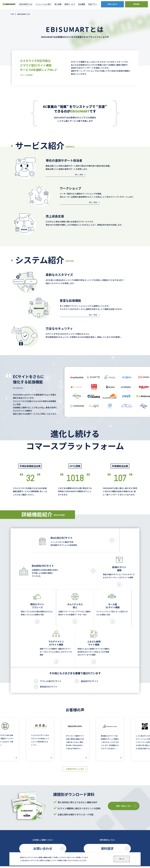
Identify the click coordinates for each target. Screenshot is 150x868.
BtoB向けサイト (47, 832)
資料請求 (107, 787)
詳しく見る (79, 174)
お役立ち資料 (108, 831)
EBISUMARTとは (47, 819)
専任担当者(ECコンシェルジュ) (83, 844)
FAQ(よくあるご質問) (80, 841)
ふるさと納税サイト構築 (50, 850)
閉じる (122, 859)
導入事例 (75, 819)
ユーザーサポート (78, 837)
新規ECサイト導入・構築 (50, 835)
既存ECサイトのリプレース (51, 838)
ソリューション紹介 (48, 825)
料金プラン (107, 825)
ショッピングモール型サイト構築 (53, 844)
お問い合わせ (43, 787)
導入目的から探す (78, 826)
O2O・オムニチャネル (49, 841)
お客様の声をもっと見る (75, 707)
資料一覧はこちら (122, 744)
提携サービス (77, 831)
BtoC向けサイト (47, 829)
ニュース (106, 842)
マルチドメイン (47, 847)
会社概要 (106, 819)
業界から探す (77, 823)
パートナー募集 (109, 836)
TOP (12, 14)
